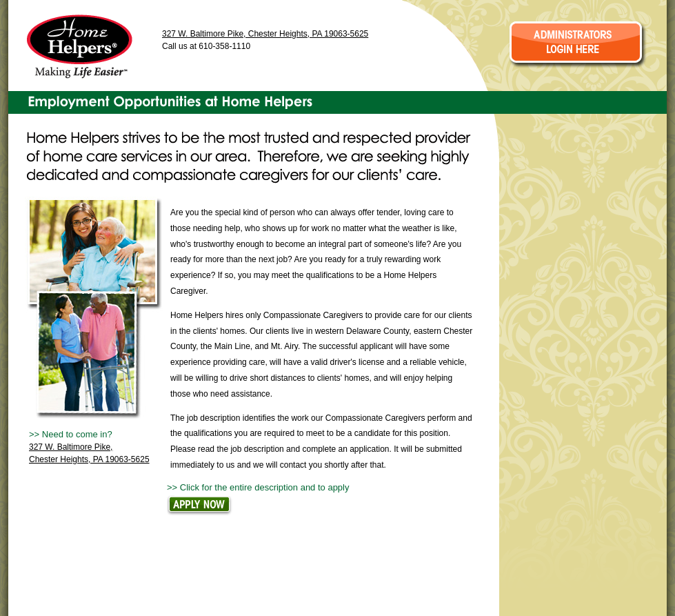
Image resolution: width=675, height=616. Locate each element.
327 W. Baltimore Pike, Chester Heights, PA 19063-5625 (265, 34)
